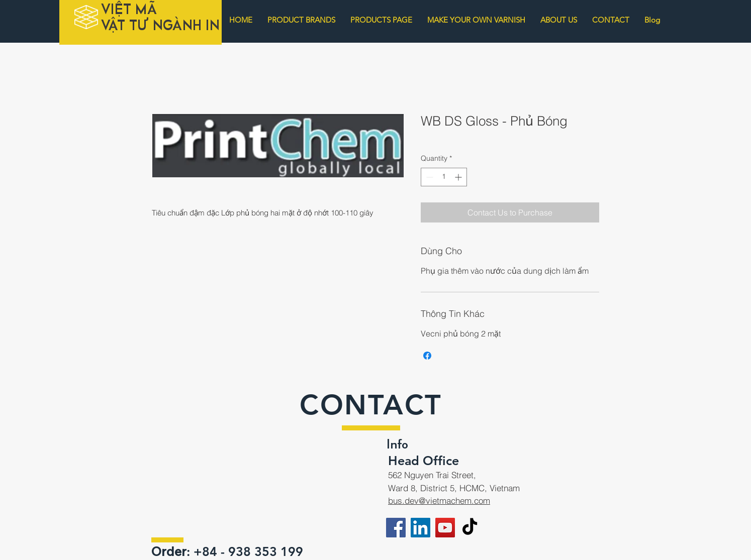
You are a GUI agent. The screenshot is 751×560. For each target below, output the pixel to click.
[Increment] (459, 177)
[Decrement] (429, 177)
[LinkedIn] (420, 528)
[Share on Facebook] (427, 356)
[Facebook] (396, 528)
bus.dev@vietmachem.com (439, 500)
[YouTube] (445, 528)
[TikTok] (470, 528)
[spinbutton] (444, 177)
